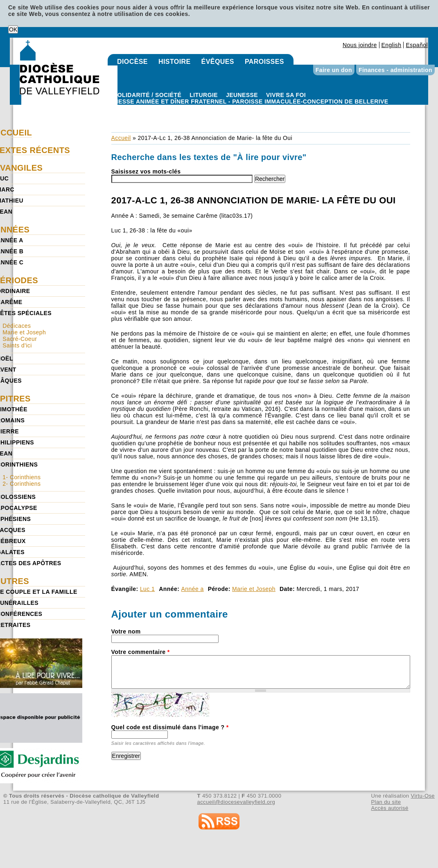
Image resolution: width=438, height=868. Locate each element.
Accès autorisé (389, 808)
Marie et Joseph (254, 589)
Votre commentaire (141, 652)
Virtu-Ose (423, 796)
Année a (193, 589)
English (392, 45)
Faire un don (334, 70)
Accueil (121, 138)
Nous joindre (360, 45)
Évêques (218, 62)
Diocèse (132, 62)
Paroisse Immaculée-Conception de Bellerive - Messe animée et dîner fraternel (251, 108)
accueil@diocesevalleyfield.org (236, 802)
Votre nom (126, 631)
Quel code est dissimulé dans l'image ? (170, 727)
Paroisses (264, 62)
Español (417, 45)
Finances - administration (395, 70)
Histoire (175, 62)
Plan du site (386, 802)
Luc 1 (147, 589)
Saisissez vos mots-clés (146, 171)
